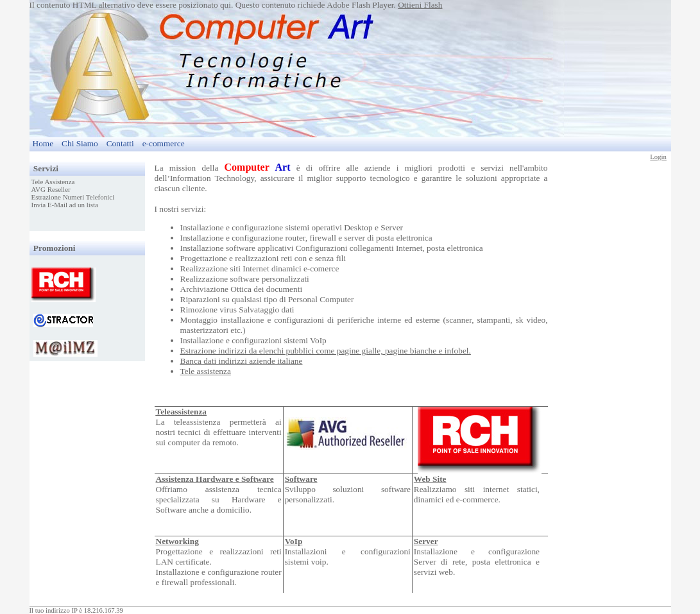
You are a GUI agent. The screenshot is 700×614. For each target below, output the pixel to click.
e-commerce (164, 143)
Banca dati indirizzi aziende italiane (242, 361)
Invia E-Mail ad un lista (65, 205)
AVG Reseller (51, 189)
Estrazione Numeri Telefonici (73, 197)
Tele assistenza (206, 371)
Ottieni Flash (420, 5)
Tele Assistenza (53, 182)
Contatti (120, 143)
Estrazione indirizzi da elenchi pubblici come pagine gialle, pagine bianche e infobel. (326, 351)
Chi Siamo (80, 143)
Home (43, 143)
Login (658, 157)
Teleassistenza (181, 412)
